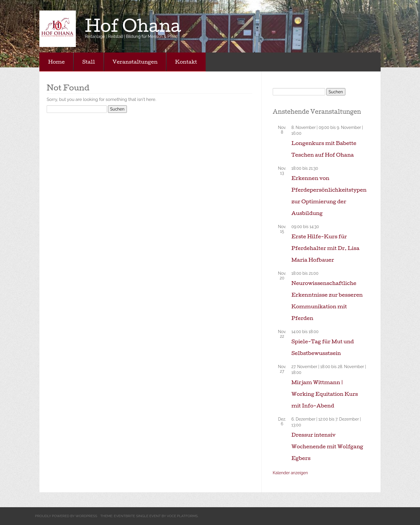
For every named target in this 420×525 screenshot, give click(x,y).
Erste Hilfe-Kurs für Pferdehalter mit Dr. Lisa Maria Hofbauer (325, 248)
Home (56, 62)
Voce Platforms (182, 516)
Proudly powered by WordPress (66, 516)
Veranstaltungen (135, 62)
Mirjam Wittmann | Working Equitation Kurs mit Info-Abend (325, 394)
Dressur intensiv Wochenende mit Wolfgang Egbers (327, 446)
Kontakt (186, 62)
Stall (89, 62)
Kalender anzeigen (290, 473)
